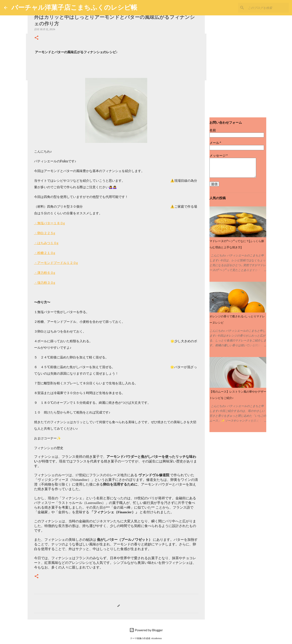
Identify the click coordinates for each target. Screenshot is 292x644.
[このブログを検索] (267, 8)
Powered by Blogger (146, 630)
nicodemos (157, 638)
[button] (36, 38)
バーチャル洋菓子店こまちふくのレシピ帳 (74, 7)
